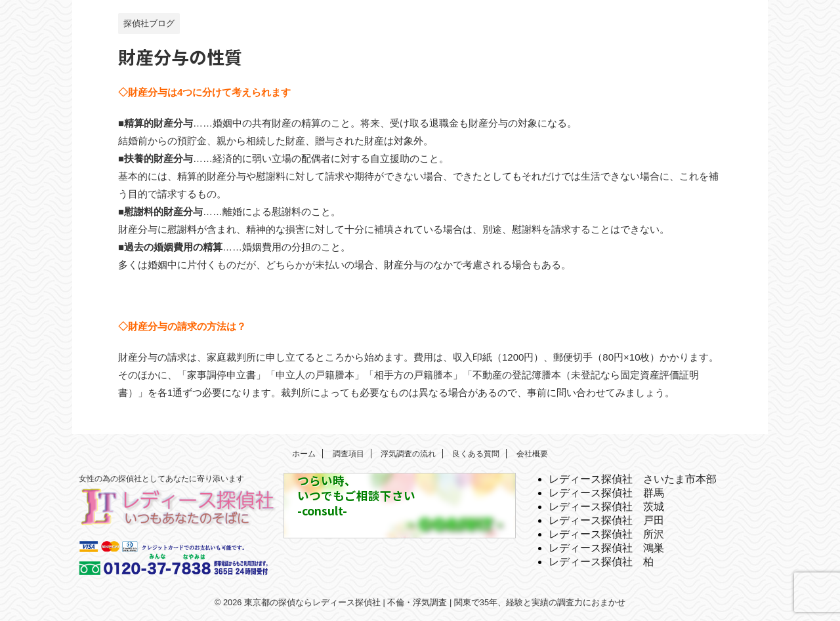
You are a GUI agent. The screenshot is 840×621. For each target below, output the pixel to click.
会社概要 (532, 454)
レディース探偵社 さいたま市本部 (633, 479)
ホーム (304, 454)
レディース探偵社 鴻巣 (606, 548)
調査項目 (348, 454)
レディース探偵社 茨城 (606, 507)
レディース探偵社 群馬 (606, 493)
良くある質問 (476, 454)
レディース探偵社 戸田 (606, 520)
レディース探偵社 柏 (601, 562)
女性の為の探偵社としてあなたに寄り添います (161, 479)
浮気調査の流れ (408, 454)
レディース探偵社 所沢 (606, 534)
